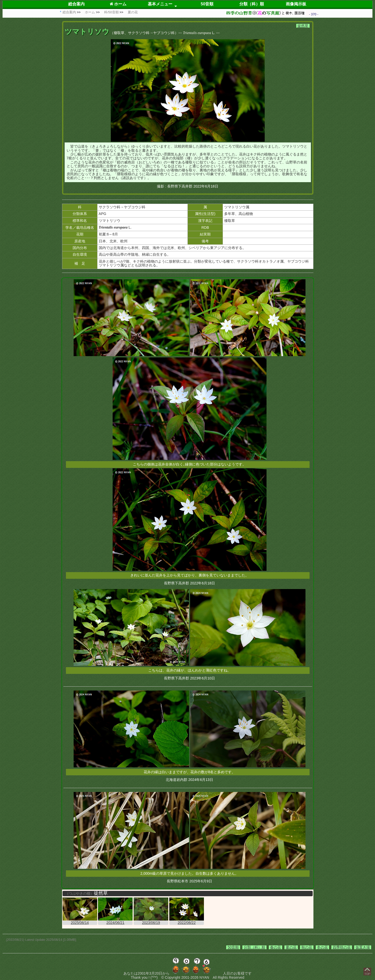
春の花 (275, 947)
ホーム (118, 4)
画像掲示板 (296, 4)
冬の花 (322, 947)
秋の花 (307, 947)
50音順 (207, 4)
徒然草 (303, 26)
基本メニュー (160, 4)
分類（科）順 (252, 4)
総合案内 (76, 4)
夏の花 (291, 947)
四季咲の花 (342, 947)
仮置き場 (363, 947)
